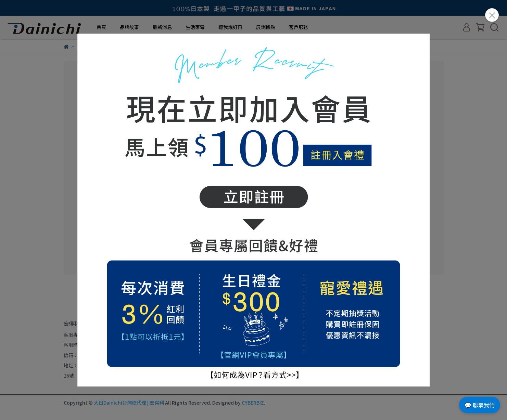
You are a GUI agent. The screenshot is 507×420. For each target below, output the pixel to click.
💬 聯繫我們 (480, 405)
